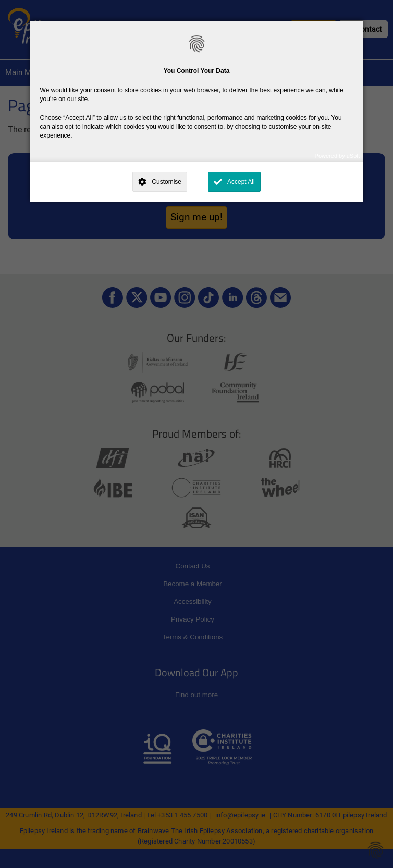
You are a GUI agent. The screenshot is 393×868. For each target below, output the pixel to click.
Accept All (241, 182)
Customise (167, 182)
